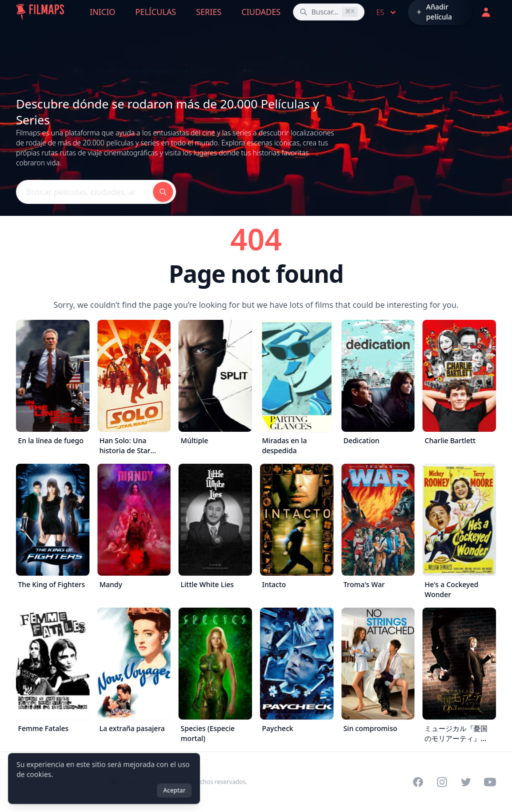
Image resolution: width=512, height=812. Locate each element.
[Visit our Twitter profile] (466, 782)
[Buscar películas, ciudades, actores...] (329, 12)
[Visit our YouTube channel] (490, 782)
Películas (156, 12)
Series (209, 12)
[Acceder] (486, 12)
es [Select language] (387, 12)
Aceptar (174, 790)
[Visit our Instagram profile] (442, 782)
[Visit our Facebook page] (418, 782)
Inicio (103, 12)
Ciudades (261, 12)
